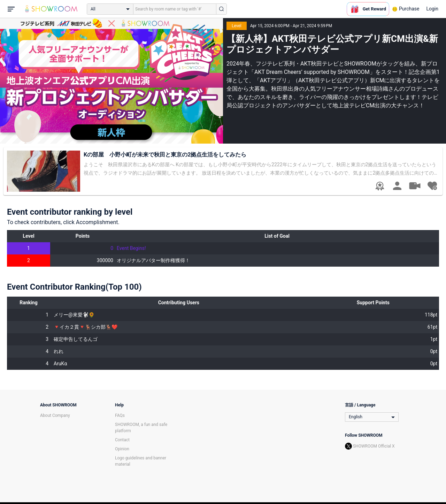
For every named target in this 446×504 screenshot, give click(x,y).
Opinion (122, 449)
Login (432, 9)
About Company (55, 415)
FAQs (120, 415)
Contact (122, 440)
